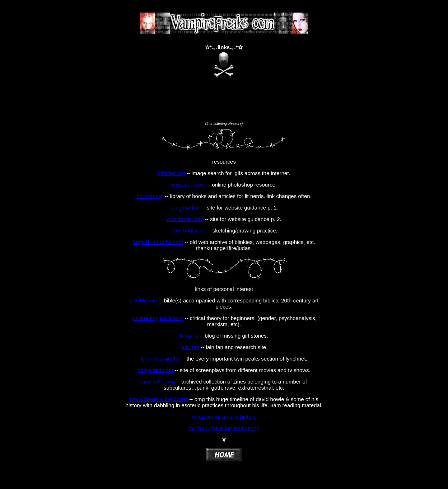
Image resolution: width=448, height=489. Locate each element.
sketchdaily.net (188, 231)
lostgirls (189, 336)
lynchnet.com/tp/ (160, 359)
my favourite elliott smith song (224, 428)
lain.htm (190, 347)
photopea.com (188, 185)
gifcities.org (171, 173)
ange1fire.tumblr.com (158, 242)
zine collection (158, 382)
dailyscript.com (155, 370)
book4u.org (150, 196)
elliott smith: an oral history (224, 417)
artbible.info (144, 300)
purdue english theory (157, 318)
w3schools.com (185, 219)
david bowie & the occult (159, 399)
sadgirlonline (185, 208)
